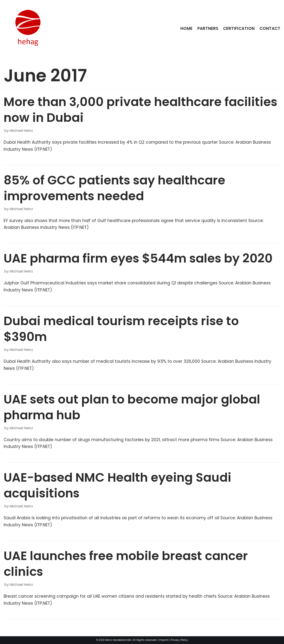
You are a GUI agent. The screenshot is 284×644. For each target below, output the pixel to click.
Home (186, 28)
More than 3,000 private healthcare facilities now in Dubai (140, 110)
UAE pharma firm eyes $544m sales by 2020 (138, 258)
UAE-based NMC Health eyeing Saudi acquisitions (117, 485)
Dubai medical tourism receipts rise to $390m (121, 329)
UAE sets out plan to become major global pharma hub (132, 407)
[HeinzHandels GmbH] (28, 29)
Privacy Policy (179, 640)
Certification (239, 28)
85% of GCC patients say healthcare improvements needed (114, 188)
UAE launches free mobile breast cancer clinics (126, 564)
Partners (208, 28)
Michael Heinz (21, 131)
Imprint (164, 640)
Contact (270, 28)
